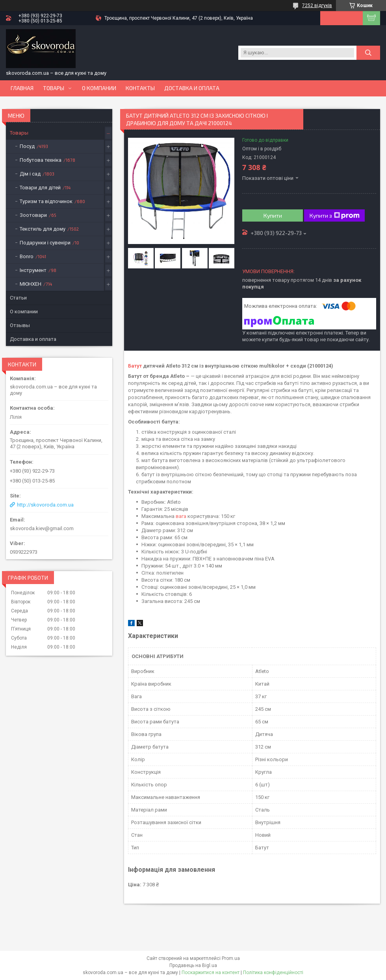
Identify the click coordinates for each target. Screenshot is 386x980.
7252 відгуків (317, 6)
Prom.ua (231, 958)
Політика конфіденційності (273, 973)
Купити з (335, 216)
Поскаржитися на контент (211, 973)
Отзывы (20, 325)
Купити (273, 215)
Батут (135, 366)
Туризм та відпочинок (46, 201)
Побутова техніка (41, 160)
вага (181, 516)
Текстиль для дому (43, 229)
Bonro (27, 256)
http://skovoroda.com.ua (45, 505)
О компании (99, 88)
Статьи (18, 298)
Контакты (140, 88)
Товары (54, 88)
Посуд (27, 146)
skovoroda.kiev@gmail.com (42, 528)
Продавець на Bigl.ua (193, 965)
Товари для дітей (40, 188)
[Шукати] (368, 53)
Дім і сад (30, 174)
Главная (22, 88)
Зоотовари (33, 215)
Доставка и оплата (192, 88)
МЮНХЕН (31, 284)
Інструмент (33, 270)
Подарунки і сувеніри (45, 243)
